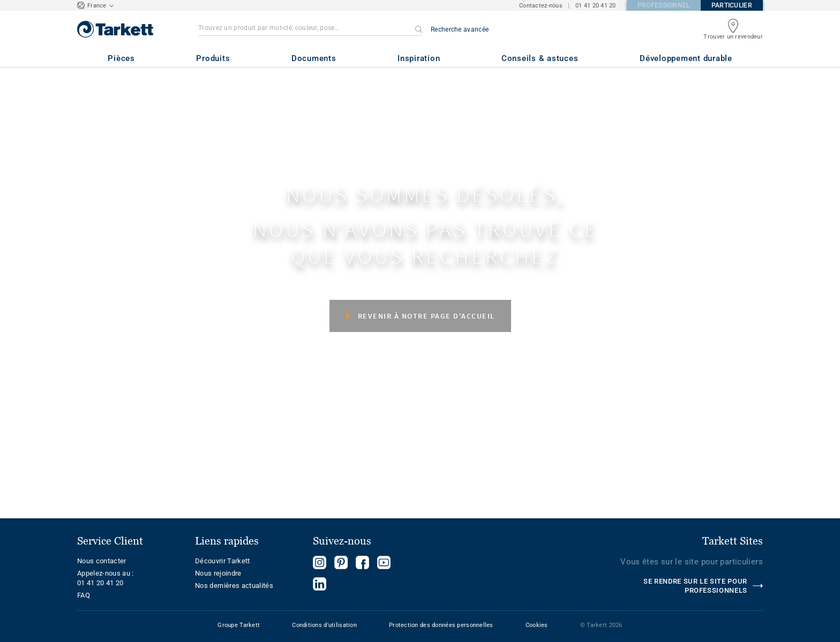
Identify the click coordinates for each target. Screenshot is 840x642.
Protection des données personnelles (441, 625)
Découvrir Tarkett (223, 561)
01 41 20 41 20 (596, 6)
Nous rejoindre (218, 573)
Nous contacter (102, 561)
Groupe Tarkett (239, 625)
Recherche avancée (460, 29)
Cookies (537, 625)
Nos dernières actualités (234, 586)
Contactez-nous (541, 6)
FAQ (84, 595)
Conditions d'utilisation (324, 625)
